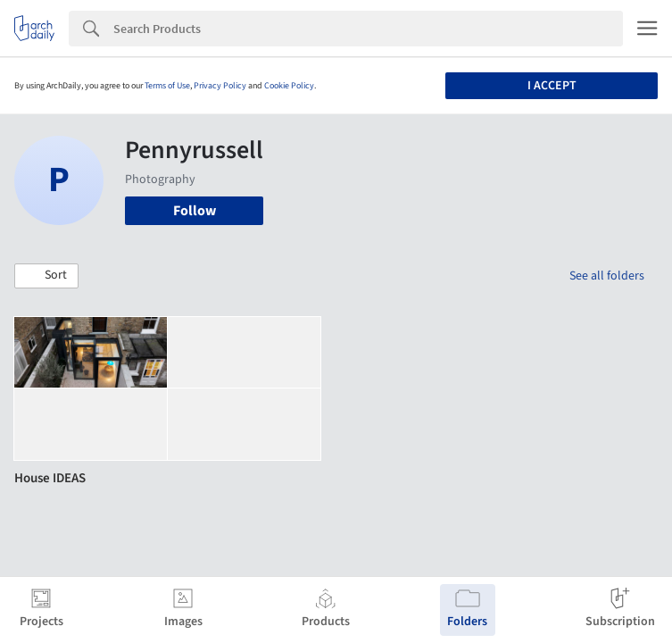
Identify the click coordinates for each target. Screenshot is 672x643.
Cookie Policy (289, 86)
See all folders (607, 276)
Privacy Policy (220, 86)
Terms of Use (167, 86)
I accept (552, 86)
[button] (46, 276)
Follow (195, 211)
